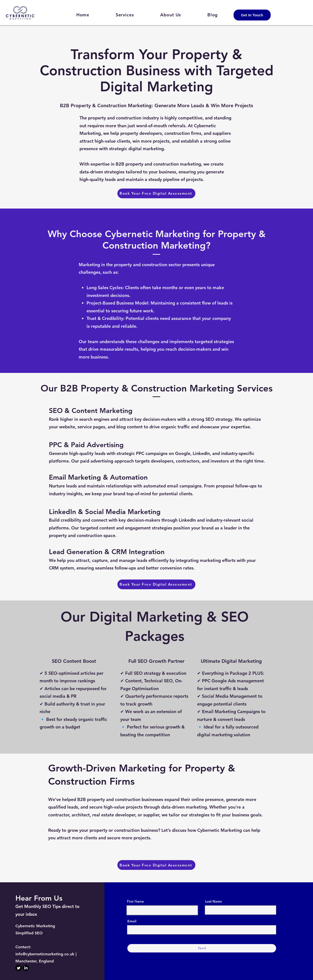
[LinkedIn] (26, 968)
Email (132, 921)
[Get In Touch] (252, 15)
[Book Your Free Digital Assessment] (156, 193)
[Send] (202, 948)
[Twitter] (18, 968)
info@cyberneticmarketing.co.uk (45, 954)
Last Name (214, 901)
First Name (135, 901)
